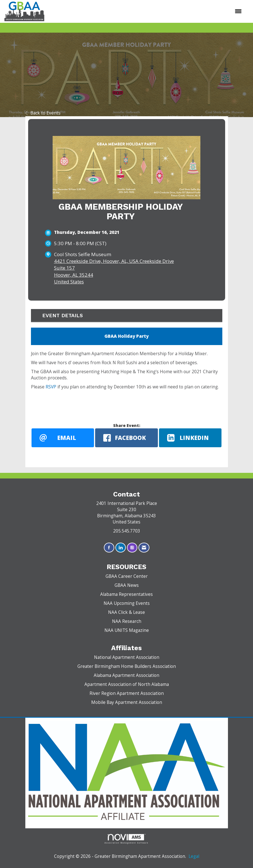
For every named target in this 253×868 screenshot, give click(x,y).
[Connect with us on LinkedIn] (121, 548)
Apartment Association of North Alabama (127, 684)
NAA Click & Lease (127, 612)
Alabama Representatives (127, 594)
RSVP (51, 387)
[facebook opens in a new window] (127, 438)
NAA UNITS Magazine (127, 630)
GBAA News (127, 585)
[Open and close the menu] (146, 11)
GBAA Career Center (127, 576)
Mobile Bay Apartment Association (127, 702)
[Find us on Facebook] (109, 548)
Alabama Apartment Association (127, 675)
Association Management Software (127, 839)
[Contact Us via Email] (144, 548)
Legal (194, 856)
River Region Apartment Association (127, 693)
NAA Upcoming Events (127, 603)
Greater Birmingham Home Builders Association (127, 666)
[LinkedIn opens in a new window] (190, 438)
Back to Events (43, 113)
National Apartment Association (127, 657)
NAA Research (127, 621)
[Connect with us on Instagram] (132, 548)
